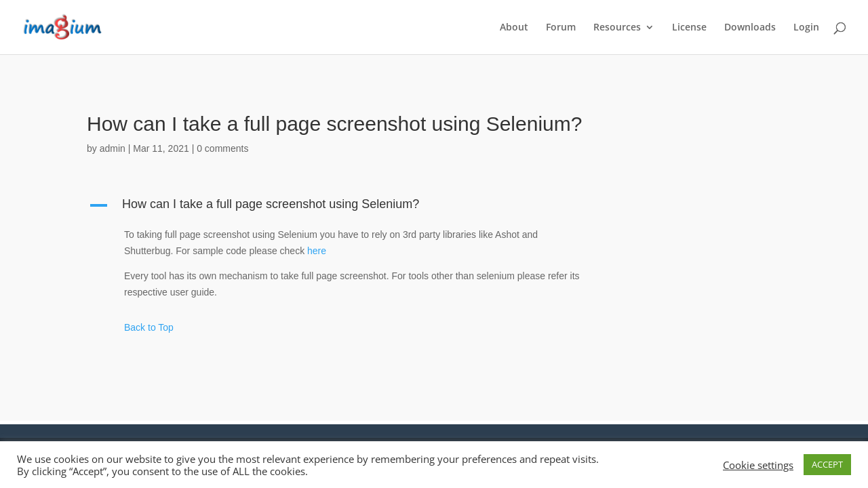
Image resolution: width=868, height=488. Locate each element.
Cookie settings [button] (758, 465)
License (689, 28)
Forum (561, 28)
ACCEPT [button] (827, 464)
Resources (617, 28)
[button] (342, 207)
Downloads (750, 28)
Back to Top (149, 327)
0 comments (222, 148)
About (514, 28)
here (317, 251)
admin (113, 148)
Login (806, 28)
